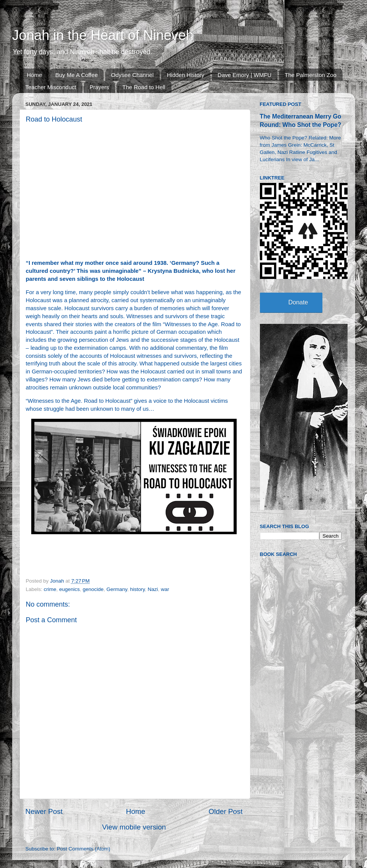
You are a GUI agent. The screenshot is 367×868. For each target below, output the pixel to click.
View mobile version (134, 827)
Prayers (99, 87)
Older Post (225, 811)
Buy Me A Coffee (76, 75)
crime (50, 589)
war (165, 589)
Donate (298, 302)
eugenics (69, 589)
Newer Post (44, 811)
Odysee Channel (132, 75)
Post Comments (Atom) (83, 849)
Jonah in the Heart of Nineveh (103, 35)
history (137, 589)
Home (34, 75)
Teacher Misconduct (51, 87)
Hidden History (186, 75)
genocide (93, 589)
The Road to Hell (144, 87)
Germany (117, 589)
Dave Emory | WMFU (244, 75)
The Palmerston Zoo (311, 75)
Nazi (153, 589)
